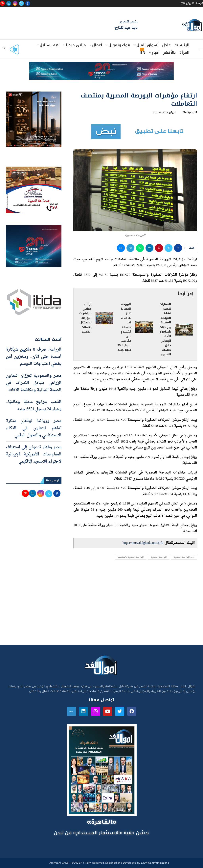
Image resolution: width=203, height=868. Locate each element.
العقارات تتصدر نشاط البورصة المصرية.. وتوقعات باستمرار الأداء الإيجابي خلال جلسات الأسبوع (165, 329)
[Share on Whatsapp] (140, 248)
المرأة (184, 53)
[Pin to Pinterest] (159, 248)
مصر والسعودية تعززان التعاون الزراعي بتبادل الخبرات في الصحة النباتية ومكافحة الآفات (34, 383)
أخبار (156, 53)
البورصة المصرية (159, 557)
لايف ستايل (50, 45)
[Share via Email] (121, 248)
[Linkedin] (9, 3)
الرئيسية (182, 45)
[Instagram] (15, 3)
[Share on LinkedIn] (149, 248)
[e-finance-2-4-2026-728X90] (101, 66)
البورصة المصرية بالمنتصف (131, 557)
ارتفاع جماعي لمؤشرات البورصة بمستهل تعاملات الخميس (85, 318)
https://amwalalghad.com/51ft (143, 543)
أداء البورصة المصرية (184, 557)
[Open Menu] (201, 49)
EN (143, 53)
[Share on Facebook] (178, 248)
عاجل (166, 45)
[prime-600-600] (34, 95)
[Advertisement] (101, 607)
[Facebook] (28, 3)
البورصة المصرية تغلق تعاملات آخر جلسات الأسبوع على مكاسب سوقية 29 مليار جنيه (124, 327)
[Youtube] (2, 3)
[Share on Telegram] (130, 248)
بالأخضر (169, 53)
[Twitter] (21, 3)
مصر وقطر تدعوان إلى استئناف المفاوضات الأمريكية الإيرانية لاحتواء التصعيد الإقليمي (34, 454)
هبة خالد (187, 112)
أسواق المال (147, 45)
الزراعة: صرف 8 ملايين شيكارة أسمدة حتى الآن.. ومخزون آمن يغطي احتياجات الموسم (34, 357)
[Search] (4, 49)
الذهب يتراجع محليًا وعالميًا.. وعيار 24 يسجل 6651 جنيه (34, 406)
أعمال (97, 45)
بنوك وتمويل (119, 45)
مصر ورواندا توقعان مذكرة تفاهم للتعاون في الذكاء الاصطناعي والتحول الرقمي (34, 428)
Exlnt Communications (155, 863)
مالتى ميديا (76, 45)
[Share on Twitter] (169, 248)
